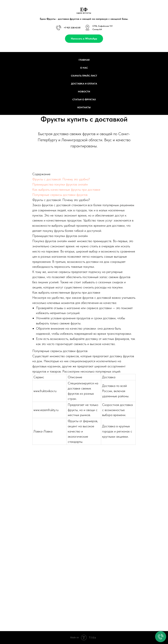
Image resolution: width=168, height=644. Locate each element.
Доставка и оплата (84, 84)
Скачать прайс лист (84, 76)
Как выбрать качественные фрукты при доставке (66, 189)
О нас (84, 68)
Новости (84, 92)
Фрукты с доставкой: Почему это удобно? (61, 179)
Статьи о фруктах (84, 99)
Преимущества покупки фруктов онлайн (60, 184)
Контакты (84, 107)
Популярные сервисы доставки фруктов (60, 195)
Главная (84, 60)
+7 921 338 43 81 (72, 28)
